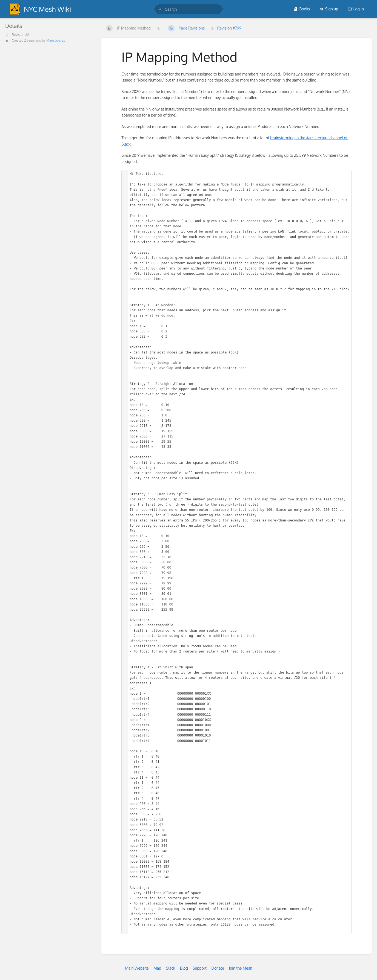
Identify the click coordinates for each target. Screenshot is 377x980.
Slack (171, 968)
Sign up (329, 9)
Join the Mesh (240, 968)
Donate (218, 968)
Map (157, 968)
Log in (356, 9)
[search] (189, 9)
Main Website (137, 968)
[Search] (160, 9)
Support (200, 968)
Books (302, 9)
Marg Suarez (55, 40)
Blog (184, 968)
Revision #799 (229, 28)
